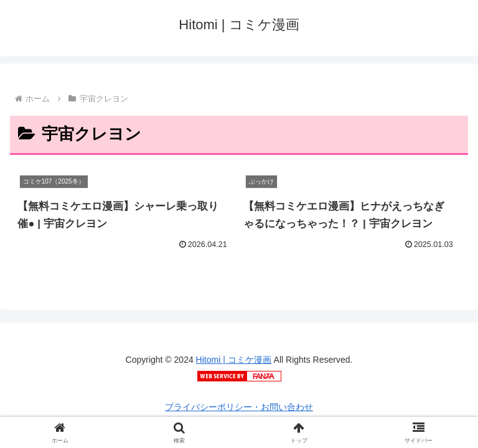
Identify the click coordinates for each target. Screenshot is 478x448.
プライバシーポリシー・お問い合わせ (239, 407)
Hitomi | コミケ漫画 (234, 360)
